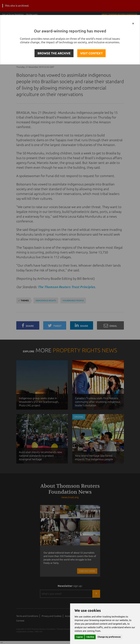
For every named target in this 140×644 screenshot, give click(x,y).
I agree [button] (79, 637)
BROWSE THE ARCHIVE (54, 53)
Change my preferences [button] (109, 637)
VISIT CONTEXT (91, 53)
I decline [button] (90, 637)
